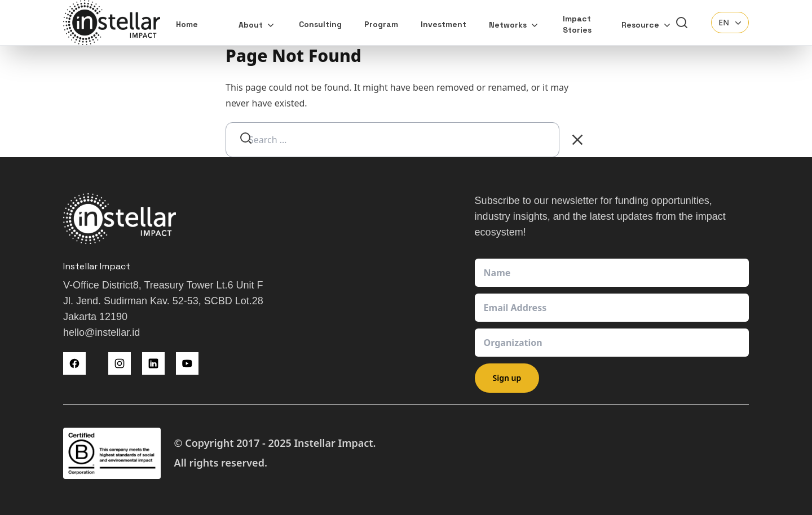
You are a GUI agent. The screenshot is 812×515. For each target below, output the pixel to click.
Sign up (507, 378)
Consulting (320, 24)
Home (187, 24)
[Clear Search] (577, 140)
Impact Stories (577, 24)
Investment (443, 24)
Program (381, 24)
